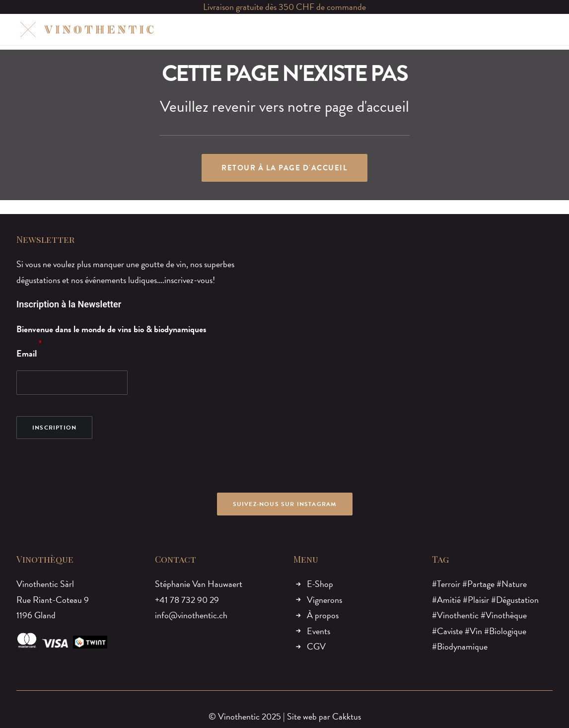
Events (319, 631)
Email (27, 353)
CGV (316, 646)
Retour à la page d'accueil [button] (284, 168)
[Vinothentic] (86, 30)
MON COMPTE (454, 29)
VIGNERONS (254, 29)
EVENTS (353, 29)
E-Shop (320, 584)
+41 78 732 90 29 (187, 600)
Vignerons (324, 600)
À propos (323, 615)
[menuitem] (205, 30)
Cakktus (347, 716)
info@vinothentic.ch (191, 615)
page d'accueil (367, 107)
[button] (501, 30)
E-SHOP (205, 29)
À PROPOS (307, 29)
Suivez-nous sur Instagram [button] (285, 504)
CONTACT (399, 29)
